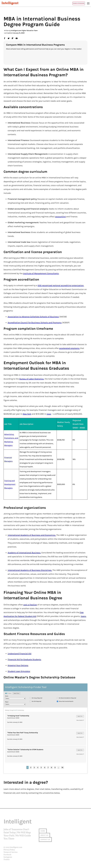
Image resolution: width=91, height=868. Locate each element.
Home (43, 831)
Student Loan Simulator (19, 671)
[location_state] (15, 698)
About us (44, 835)
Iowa (49, 414)
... (58, 767)
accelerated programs (69, 348)
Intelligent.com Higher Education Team (24, 31)
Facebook (7, 855)
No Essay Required (37, 698)
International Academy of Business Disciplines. (30, 570)
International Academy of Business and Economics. (32, 535)
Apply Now (80, 716)
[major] (15, 704)
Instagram (8, 857)
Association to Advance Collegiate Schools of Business (33, 317)
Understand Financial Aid (19, 654)
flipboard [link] (13, 38)
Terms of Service (11, 852)
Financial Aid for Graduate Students (24, 659)
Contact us (45, 840)
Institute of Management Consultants (41, 273)
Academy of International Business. (24, 553)
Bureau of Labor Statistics (32, 379)
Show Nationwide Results (66, 701)
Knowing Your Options (18, 665)
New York (27, 414)
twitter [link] (9, 38)
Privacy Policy (9, 850)
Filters (8, 693)
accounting (60, 217)
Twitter (7, 860)
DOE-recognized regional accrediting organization (61, 285)
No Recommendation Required (68, 698)
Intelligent (10, 3)
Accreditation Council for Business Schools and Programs (35, 323)
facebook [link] (5, 38)
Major (7, 702)
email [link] (17, 38)
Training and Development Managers (10, 484)
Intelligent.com (16, 847)
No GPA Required (36, 701)
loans (83, 616)
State (7, 696)
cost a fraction (30, 605)
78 (62, 767)
